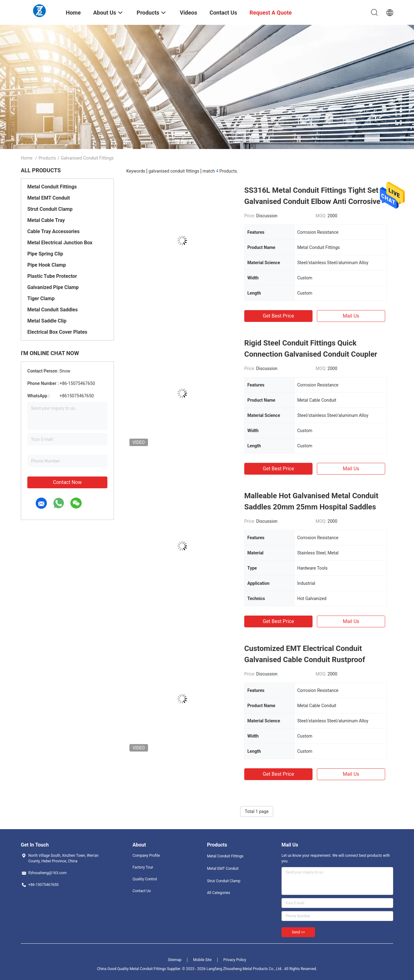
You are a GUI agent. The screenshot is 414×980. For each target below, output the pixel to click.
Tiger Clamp (41, 298)
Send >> (298, 932)
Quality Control (145, 879)
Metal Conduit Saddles (52, 310)
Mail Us (351, 316)
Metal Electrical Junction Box (60, 243)
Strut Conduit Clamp (50, 209)
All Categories (218, 893)
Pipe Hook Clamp (47, 265)
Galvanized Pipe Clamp (53, 287)
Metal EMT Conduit (49, 198)
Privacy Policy (235, 960)
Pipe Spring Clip (45, 254)
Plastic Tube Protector (52, 276)
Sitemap (175, 960)
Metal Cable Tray (46, 220)
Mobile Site (202, 960)
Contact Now (67, 482)
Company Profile (146, 856)
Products (47, 158)
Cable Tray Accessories (53, 231)
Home (27, 158)
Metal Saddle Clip (47, 321)
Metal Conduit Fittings (52, 187)
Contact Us (142, 891)
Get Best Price (279, 316)
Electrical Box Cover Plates (57, 332)
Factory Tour (143, 867)
